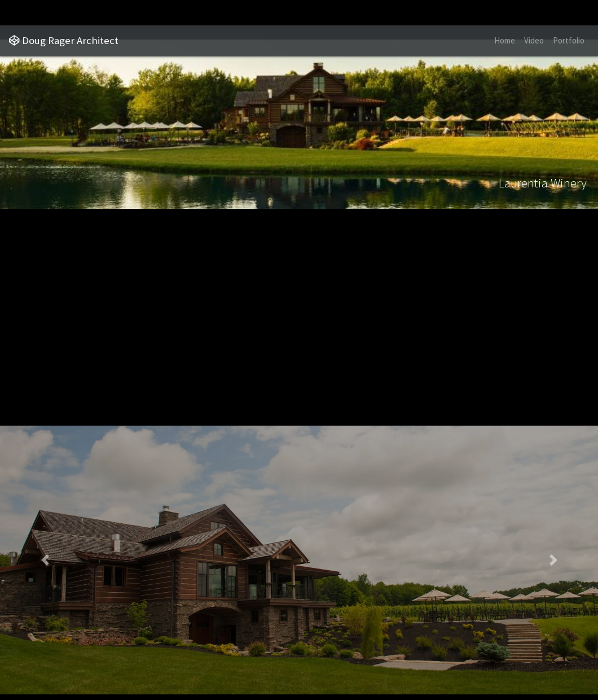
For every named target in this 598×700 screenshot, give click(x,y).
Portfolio (569, 40)
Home (505, 40)
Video (534, 40)
